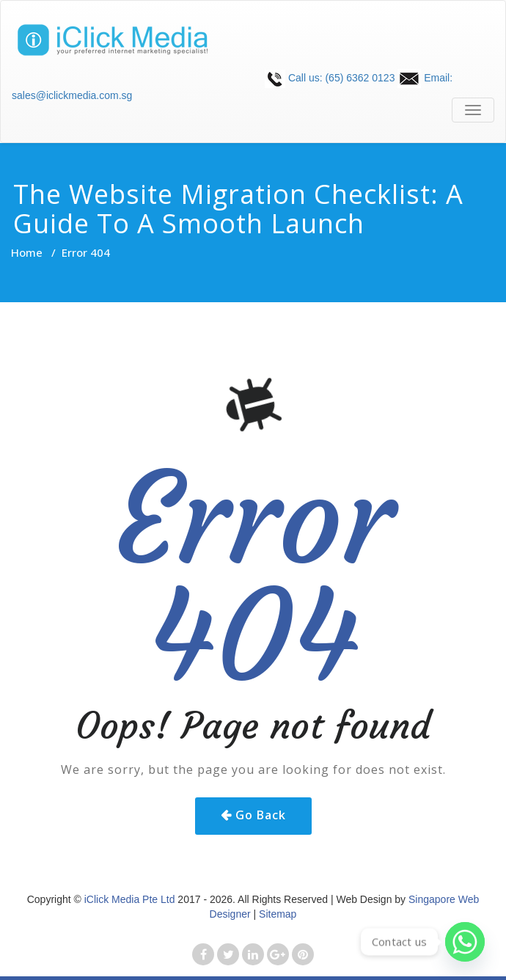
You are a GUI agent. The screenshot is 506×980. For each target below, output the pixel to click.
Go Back (261, 815)
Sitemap (278, 914)
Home (27, 252)
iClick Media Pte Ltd (130, 899)
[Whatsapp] (465, 942)
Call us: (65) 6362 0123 (330, 78)
